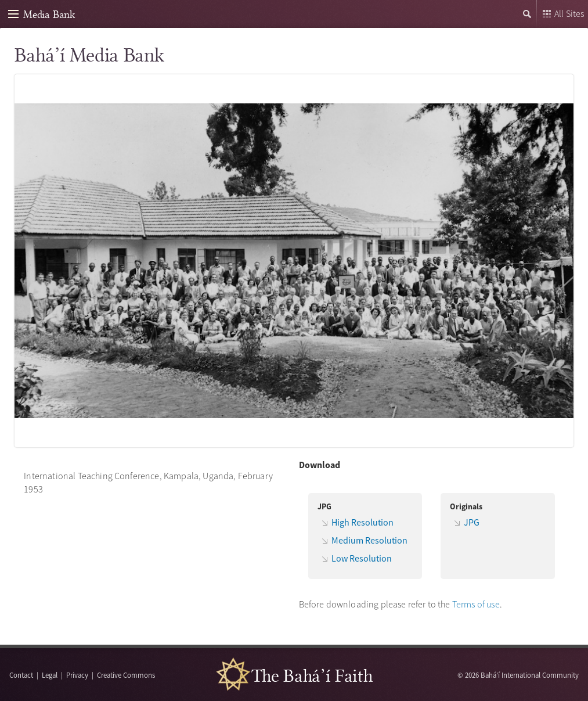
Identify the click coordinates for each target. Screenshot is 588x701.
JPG (472, 522)
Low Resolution (362, 558)
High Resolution (362, 522)
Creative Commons (126, 675)
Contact (21, 675)
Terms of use (476, 604)
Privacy (77, 675)
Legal (50, 675)
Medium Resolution (369, 540)
